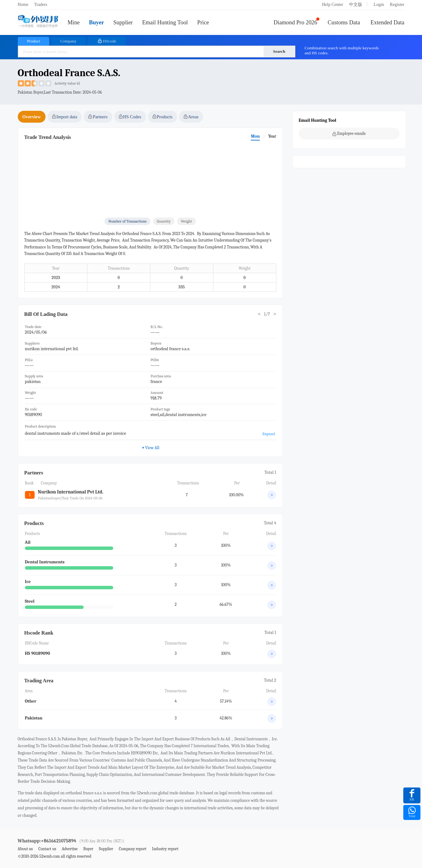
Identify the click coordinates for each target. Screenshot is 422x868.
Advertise (70, 849)
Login (379, 5)
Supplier (123, 22)
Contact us (47, 849)
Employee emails (349, 134)
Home (23, 5)
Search (279, 51)
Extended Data (388, 22)
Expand (269, 434)
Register (397, 5)
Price (203, 22)
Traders (41, 5)
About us (25, 849)
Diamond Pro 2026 (295, 22)
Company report (133, 849)
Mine (74, 22)
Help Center (332, 5)
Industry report (165, 849)
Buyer (96, 22)
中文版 (356, 5)
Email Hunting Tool (165, 22)
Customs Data (344, 22)
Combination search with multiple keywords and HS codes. (342, 50)
